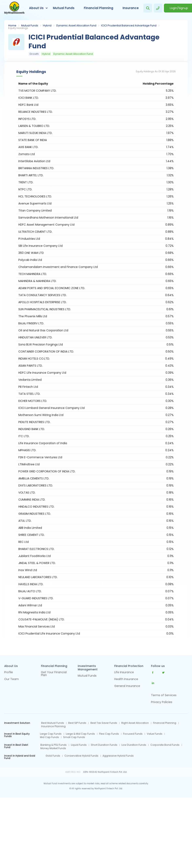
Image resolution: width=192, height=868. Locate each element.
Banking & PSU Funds (54, 745)
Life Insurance (124, 673)
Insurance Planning (53, 726)
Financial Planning (99, 8)
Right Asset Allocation (135, 723)
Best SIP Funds (77, 723)
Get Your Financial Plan (54, 674)
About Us (36, 8)
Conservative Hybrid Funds (81, 756)
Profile (9, 673)
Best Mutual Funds (53, 723)
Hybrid (47, 25)
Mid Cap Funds (49, 737)
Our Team (12, 679)
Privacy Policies (162, 702)
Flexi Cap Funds (109, 734)
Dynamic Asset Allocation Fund (76, 25)
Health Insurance (126, 679)
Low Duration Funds (134, 745)
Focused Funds (133, 734)
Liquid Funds (79, 745)
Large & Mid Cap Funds (80, 734)
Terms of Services (164, 695)
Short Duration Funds (104, 745)
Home (12, 25)
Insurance (131, 8)
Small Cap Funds (74, 737)
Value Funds (155, 734)
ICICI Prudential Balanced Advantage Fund (129, 25)
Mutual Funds (64, 8)
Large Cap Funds (51, 734)
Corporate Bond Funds (165, 745)
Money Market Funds (53, 748)
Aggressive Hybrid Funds (118, 756)
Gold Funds (53, 756)
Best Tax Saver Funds (104, 723)
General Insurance (127, 686)
